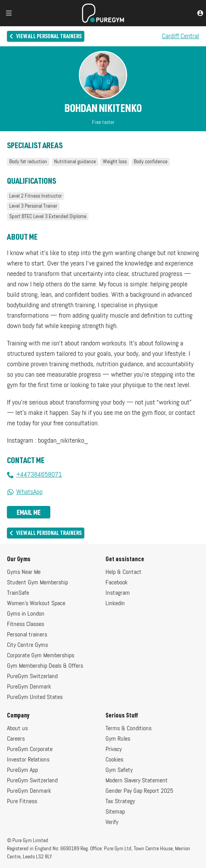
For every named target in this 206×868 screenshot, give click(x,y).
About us (17, 729)
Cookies (114, 760)
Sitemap (115, 812)
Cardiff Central (180, 36)
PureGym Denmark (29, 687)
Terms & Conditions (129, 729)
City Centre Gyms (27, 645)
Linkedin (115, 604)
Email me (29, 512)
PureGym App (22, 770)
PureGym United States (35, 697)
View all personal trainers (45, 36)
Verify (112, 822)
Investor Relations (28, 760)
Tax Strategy (120, 802)
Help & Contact (123, 572)
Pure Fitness (22, 802)
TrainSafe (18, 593)
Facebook (117, 583)
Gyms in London (26, 614)
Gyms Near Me (24, 572)
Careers (16, 739)
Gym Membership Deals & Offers (45, 666)
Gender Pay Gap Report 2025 (139, 791)
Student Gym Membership (37, 583)
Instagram (118, 593)
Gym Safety (119, 770)
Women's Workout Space (36, 604)
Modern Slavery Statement (137, 781)
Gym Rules (118, 739)
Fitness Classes (26, 624)
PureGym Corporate (30, 750)
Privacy (114, 750)
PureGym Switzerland (32, 677)
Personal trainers (27, 635)
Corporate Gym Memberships (41, 656)
